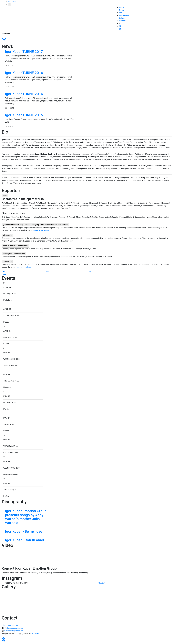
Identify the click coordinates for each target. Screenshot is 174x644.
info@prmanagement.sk (13, 628)
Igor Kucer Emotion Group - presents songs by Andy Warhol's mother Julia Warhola (35, 225)
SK (120, 26)
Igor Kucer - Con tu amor (25, 540)
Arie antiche (7, 235)
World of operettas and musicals (16, 246)
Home (122, 7)
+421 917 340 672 (11, 625)
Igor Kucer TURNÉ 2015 (24, 115)
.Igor (12, 1)
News (121, 10)
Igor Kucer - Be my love (24, 531)
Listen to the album (41, 230)
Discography (124, 15)
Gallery (122, 18)
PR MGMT (36, 634)
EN (120, 29)
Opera (5, 196)
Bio (120, 13)
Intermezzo (7, 261)
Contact (122, 21)
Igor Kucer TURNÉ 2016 (24, 73)
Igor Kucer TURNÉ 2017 (24, 52)
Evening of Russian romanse (14, 254)
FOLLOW (101, 583)
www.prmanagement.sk (13, 631)
